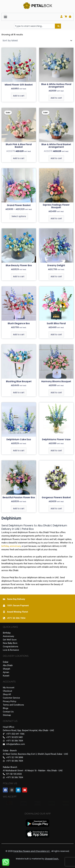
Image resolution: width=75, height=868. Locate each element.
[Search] (58, 26)
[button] (5, 17)
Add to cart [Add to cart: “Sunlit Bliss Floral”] (56, 334)
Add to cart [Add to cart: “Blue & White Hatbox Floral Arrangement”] (56, 98)
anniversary (15, 546)
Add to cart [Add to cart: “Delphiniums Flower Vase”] (56, 451)
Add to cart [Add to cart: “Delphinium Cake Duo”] (19, 451)
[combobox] (35, 26)
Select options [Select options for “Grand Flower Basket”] (19, 216)
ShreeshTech (52, 859)
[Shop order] (37, 41)
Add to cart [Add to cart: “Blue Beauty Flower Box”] (19, 276)
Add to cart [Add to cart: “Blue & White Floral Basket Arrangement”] (56, 158)
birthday (5, 546)
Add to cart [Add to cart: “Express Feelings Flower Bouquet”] (56, 218)
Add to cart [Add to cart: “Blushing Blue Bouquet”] (19, 392)
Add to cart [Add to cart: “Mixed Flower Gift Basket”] (19, 96)
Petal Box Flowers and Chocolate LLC (32, 851)
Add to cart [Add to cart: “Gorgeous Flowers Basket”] (56, 509)
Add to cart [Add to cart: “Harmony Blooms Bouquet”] (56, 392)
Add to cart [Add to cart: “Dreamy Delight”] (56, 276)
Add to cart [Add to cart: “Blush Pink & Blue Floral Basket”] (19, 158)
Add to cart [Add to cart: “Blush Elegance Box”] (19, 334)
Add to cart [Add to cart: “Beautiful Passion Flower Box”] (19, 509)
